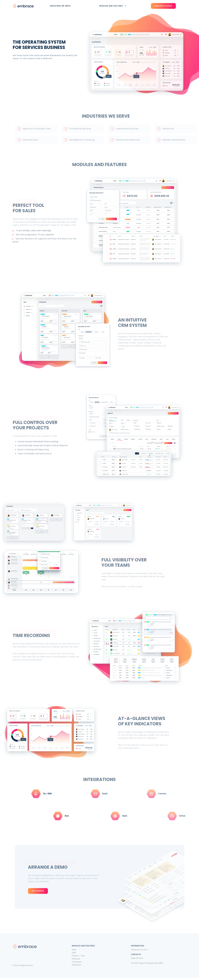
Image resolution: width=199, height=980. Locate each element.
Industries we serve (62, 6)
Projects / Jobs (78, 957)
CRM (74, 954)
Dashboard (76, 967)
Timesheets (77, 963)
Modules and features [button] (113, 6)
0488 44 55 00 (137, 960)
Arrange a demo (163, 6)
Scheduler (76, 960)
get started (38, 891)
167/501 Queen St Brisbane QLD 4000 (147, 965)
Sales (74, 951)
